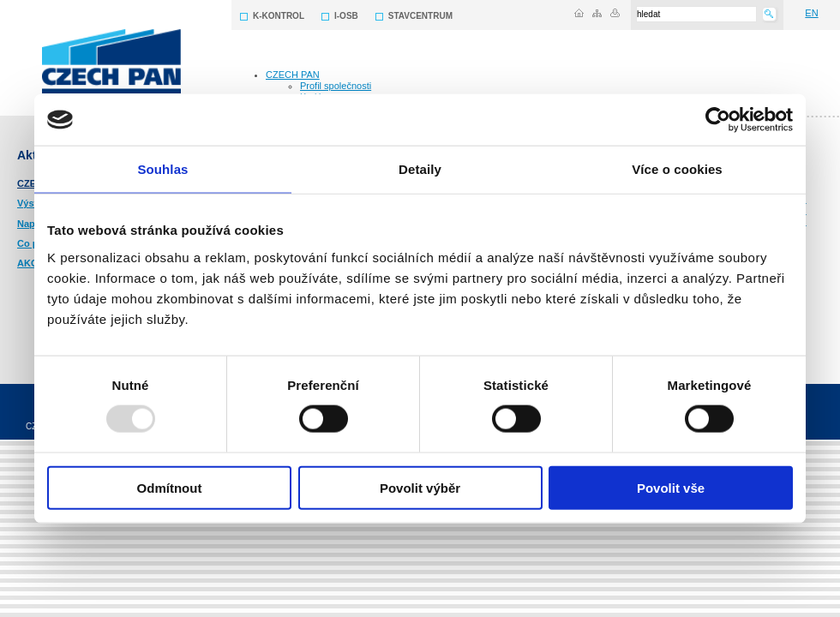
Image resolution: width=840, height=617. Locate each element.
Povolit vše (671, 487)
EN (811, 13)
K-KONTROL (279, 16)
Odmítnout (170, 487)
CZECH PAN (293, 75)
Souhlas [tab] (162, 169)
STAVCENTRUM (420, 16)
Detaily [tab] (420, 169)
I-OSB (346, 16)
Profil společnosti (336, 86)
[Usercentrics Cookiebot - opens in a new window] (718, 120)
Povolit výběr (420, 487)
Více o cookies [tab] (677, 169)
